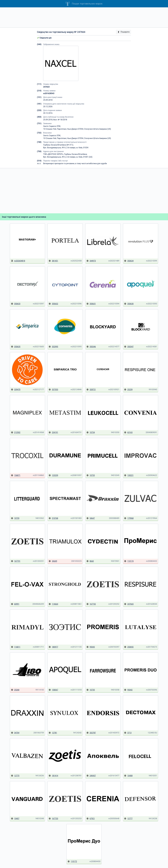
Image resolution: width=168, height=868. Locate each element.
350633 (16, 304)
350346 (91, 347)
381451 (53, 261)
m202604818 (18, 261)
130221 (129, 475)
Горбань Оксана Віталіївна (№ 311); (58, 145)
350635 (16, 347)
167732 (91, 604)
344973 (91, 261)
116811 (16, 647)
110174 (129, 561)
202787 (91, 733)
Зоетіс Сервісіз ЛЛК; (52, 126)
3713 (128, 733)
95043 (91, 647)
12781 (53, 733)
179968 (129, 518)
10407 (15, 819)
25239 (128, 390)
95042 (128, 690)
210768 (53, 518)
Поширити (124, 32)
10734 (91, 432)
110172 (72, 862)
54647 (91, 518)
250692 (129, 647)
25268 (15, 690)
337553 (53, 390)
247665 (129, 604)
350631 (91, 304)
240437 (91, 776)
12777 (128, 819)
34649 (53, 561)
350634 (129, 261)
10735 (91, 690)
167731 (16, 561)
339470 (16, 390)
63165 (128, 432)
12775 (15, 776)
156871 (16, 475)
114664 (53, 604)
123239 (53, 475)
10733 (91, 475)
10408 (128, 776)
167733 (53, 819)
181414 (53, 776)
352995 (53, 347)
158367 (53, 690)
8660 (90, 561)
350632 (53, 304)
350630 (129, 304)
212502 (16, 432)
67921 (91, 819)
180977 (53, 647)
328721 (91, 390)
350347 (129, 347)
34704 (15, 733)
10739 (15, 518)
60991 (15, 604)
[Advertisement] (84, 17)
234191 (53, 432)
